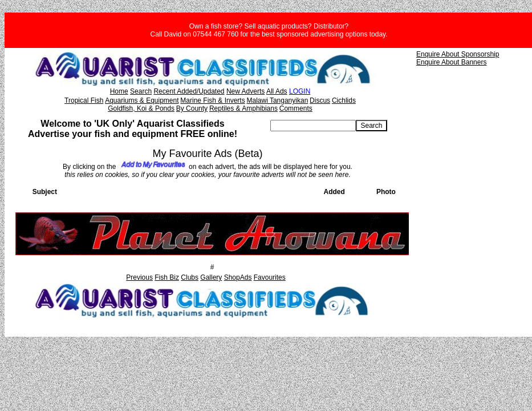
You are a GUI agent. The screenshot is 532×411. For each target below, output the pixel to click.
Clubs (190, 277)
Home (119, 91)
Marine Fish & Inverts (212, 100)
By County (192, 108)
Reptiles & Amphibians (243, 108)
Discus (320, 100)
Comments (296, 108)
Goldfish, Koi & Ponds (141, 108)
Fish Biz (167, 277)
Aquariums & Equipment (142, 100)
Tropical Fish (84, 100)
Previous (139, 277)
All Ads (277, 91)
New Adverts (245, 91)
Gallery (211, 277)
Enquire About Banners (451, 62)
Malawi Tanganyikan (277, 100)
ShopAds (238, 277)
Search (141, 91)
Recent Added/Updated (189, 91)
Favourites (270, 277)
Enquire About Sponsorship (458, 54)
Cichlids (344, 100)
